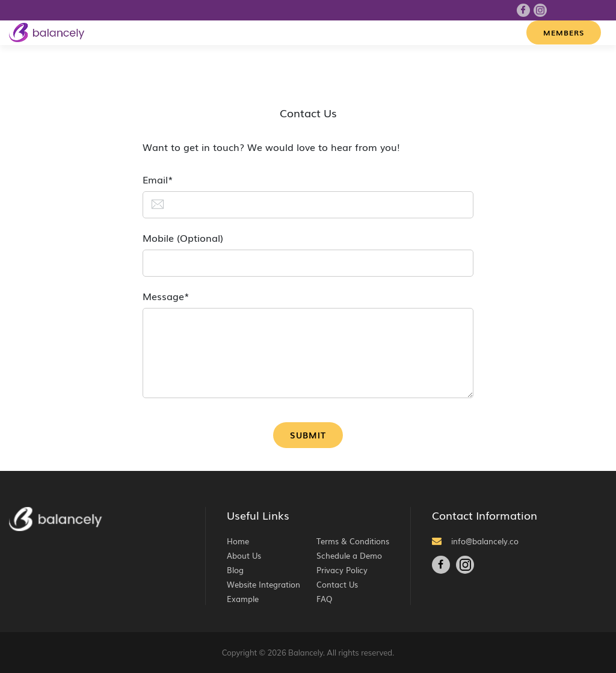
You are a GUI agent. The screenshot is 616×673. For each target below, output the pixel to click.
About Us (244, 555)
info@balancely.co (475, 541)
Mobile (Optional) (183, 238)
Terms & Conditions (353, 541)
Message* (166, 296)
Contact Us (337, 584)
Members (564, 32)
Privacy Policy (342, 570)
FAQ (324, 599)
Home (238, 541)
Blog (235, 570)
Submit (308, 435)
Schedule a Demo (349, 555)
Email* (158, 179)
